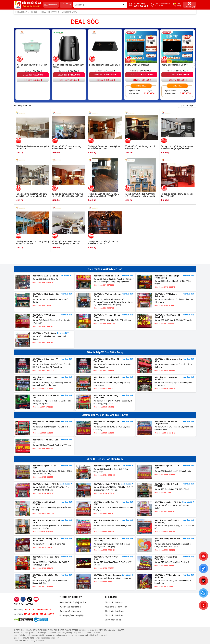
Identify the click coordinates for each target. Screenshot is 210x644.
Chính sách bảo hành (115, 615)
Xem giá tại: (66, 5)
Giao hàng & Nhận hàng (70, 611)
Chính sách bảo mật (114, 602)
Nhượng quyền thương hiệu (72, 615)
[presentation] (194, 65)
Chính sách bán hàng (115, 611)
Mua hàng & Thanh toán (116, 607)
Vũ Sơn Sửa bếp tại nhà (70, 607)
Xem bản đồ (65, 276)
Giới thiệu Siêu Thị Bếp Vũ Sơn (73, 602)
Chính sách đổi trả (113, 620)
